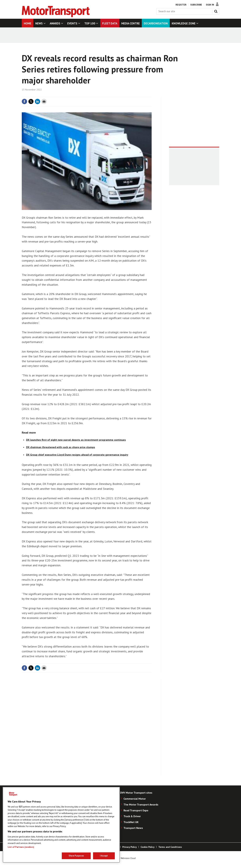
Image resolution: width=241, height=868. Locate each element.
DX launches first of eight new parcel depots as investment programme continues (76, 440)
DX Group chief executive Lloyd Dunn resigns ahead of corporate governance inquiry (77, 455)
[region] (61, 825)
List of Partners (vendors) (21, 847)
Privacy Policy (130, 847)
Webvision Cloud (128, 858)
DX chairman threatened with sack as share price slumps (61, 447)
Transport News (133, 828)
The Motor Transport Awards (141, 804)
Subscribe (196, 5)
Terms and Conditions (170, 847)
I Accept (104, 856)
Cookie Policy (148, 847)
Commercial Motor (135, 799)
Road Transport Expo (136, 810)
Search (217, 11)
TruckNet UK (131, 822)
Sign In (210, 5)
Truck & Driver (132, 816)
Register (181, 5)
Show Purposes (76, 856)
